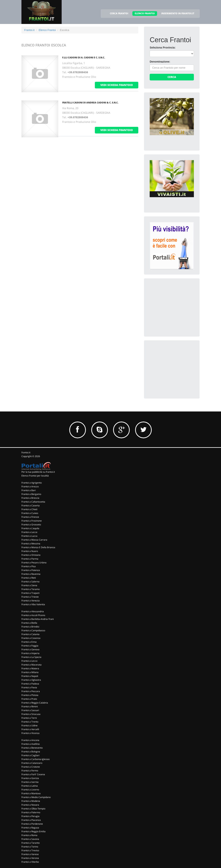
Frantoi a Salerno (30, 582)
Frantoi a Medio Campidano (36, 797)
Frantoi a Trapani (30, 593)
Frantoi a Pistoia (30, 695)
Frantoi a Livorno (30, 790)
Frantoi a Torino (30, 847)
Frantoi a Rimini (30, 706)
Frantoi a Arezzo (30, 486)
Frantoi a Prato (29, 699)
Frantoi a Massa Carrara (34, 540)
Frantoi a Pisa (29, 566)
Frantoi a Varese (30, 854)
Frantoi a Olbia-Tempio (33, 809)
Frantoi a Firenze (30, 517)
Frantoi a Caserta (31, 505)
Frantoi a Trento (30, 722)
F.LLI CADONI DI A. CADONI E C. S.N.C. (84, 58)
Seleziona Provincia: (163, 48)
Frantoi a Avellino (31, 744)
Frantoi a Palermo (31, 812)
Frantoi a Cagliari (30, 755)
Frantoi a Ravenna (31, 574)
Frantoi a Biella (29, 623)
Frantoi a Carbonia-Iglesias (36, 759)
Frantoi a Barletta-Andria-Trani (38, 619)
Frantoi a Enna (29, 642)
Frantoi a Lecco (29, 661)
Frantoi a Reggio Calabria (35, 703)
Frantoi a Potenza (31, 570)
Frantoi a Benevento (32, 748)
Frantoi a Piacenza (31, 820)
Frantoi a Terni (29, 718)
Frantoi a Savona (30, 839)
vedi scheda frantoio (117, 85)
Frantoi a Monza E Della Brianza (38, 547)
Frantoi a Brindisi (30, 627)
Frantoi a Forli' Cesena (33, 774)
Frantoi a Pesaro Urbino (34, 563)
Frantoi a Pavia (29, 687)
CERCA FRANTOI (119, 13)
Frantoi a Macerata (31, 665)
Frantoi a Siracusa (31, 714)
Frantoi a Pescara (31, 691)
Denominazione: (160, 62)
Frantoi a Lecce (29, 532)
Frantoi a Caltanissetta (33, 502)
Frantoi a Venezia (31, 601)
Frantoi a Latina (30, 786)
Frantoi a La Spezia (31, 657)
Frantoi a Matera (30, 668)
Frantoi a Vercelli (30, 729)
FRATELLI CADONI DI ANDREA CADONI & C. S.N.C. (90, 103)
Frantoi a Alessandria (33, 611)
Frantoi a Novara (30, 805)
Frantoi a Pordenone (32, 824)
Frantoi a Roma (29, 835)
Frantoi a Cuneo (30, 513)
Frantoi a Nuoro (30, 551)
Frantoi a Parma (30, 559)
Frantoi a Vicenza (30, 733)
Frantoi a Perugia (30, 816)
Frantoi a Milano (30, 672)
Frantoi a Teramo (31, 589)
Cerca (172, 77)
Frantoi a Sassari (30, 710)
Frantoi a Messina (31, 544)
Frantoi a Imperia (30, 653)
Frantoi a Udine (29, 725)
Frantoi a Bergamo (31, 494)
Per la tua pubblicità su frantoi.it (38, 472)
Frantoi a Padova (30, 684)
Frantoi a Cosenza (31, 638)
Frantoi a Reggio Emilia (33, 831)
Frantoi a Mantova (31, 793)
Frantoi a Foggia (30, 646)
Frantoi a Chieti (29, 509)
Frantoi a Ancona (30, 740)
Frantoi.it (29, 30)
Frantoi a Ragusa (30, 828)
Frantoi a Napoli (30, 676)
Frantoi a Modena (31, 801)
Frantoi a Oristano (31, 555)
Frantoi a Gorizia (30, 778)
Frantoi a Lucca (29, 536)
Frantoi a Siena (29, 585)
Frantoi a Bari (29, 490)
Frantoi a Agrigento (32, 483)
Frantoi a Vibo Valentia (33, 604)
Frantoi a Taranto (31, 843)
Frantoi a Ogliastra (31, 680)
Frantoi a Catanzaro (32, 763)
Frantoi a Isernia (30, 782)
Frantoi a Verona (30, 858)
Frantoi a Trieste (30, 597)
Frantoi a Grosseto (31, 525)
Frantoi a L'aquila (30, 528)
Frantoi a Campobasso (33, 630)
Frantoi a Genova (30, 649)
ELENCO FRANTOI (145, 13)
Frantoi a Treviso (30, 850)
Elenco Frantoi (47, 30)
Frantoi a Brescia (30, 498)
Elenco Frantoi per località (35, 476)
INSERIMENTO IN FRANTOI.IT (178, 13)
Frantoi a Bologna (31, 752)
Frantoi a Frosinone (32, 521)
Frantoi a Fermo (30, 771)
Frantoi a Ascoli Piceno (33, 615)
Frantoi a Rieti (29, 578)
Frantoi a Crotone (31, 767)
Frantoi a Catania (30, 634)
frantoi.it (26, 452)
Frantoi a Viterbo (30, 862)
